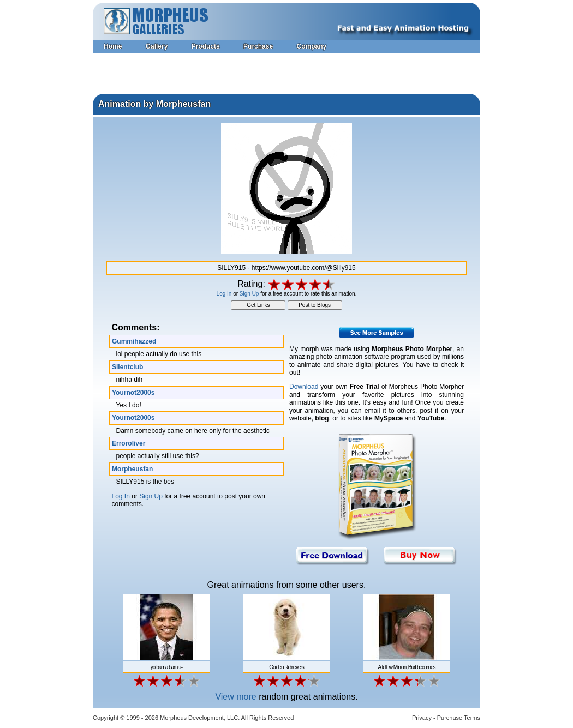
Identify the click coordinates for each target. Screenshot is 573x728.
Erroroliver (129, 443)
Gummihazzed (134, 341)
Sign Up (249, 294)
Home (113, 46)
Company (311, 46)
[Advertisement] (286, 75)
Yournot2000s (133, 393)
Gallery (157, 46)
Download (304, 387)
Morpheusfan (132, 469)
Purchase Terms (459, 718)
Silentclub (127, 367)
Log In (224, 294)
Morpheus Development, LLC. (200, 718)
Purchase (258, 46)
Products (206, 46)
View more (235, 697)
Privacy (422, 718)
